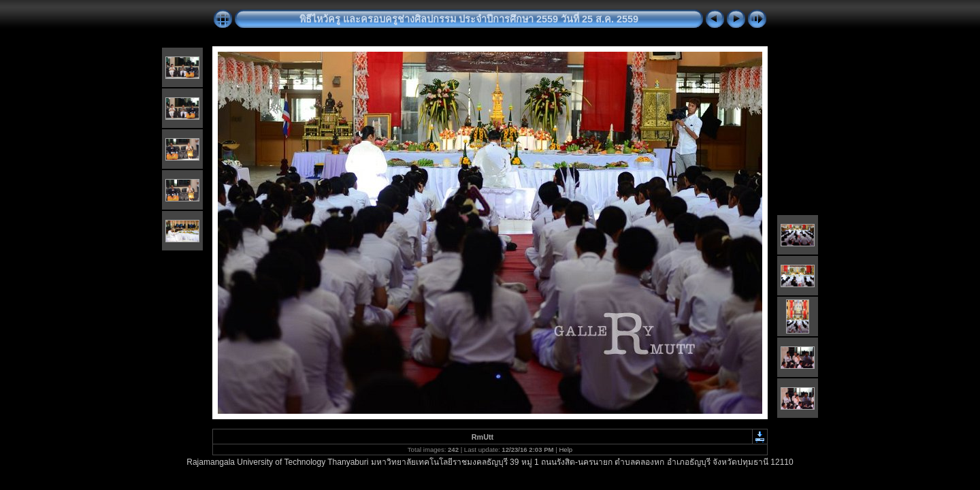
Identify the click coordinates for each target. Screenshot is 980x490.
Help (566, 450)
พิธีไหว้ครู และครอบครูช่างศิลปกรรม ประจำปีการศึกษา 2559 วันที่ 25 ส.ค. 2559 (469, 19)
